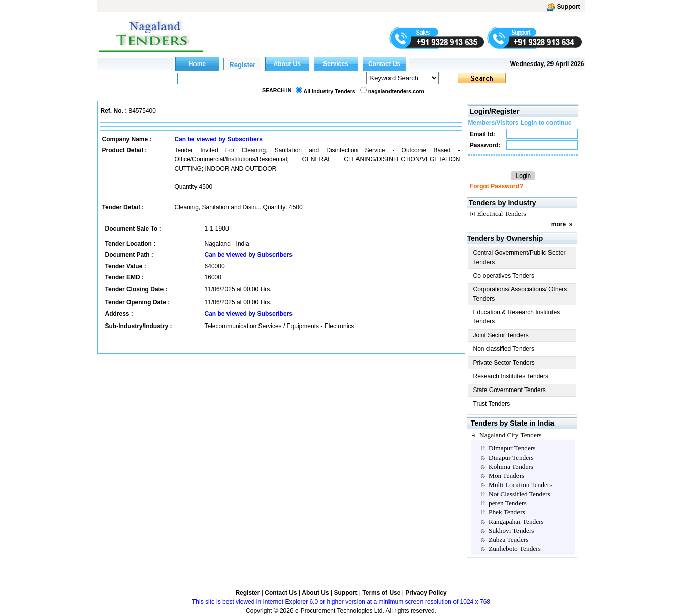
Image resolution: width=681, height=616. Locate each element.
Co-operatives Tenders (504, 276)
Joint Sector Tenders (501, 335)
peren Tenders (508, 503)
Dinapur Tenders (511, 457)
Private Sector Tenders (504, 363)
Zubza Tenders (508, 540)
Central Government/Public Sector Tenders (520, 257)
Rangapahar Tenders (516, 521)
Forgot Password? (496, 186)
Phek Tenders (507, 512)
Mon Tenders (506, 476)
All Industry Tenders (330, 91)
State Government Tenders (510, 390)
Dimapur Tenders (512, 448)
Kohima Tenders (511, 466)
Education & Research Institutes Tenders (517, 317)
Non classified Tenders (504, 349)
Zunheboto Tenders (515, 549)
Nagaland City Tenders (510, 435)
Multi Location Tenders (520, 485)
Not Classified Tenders (520, 494)
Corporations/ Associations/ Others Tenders (520, 294)
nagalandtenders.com (396, 91)
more (558, 224)
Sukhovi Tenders (511, 530)
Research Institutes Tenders (511, 376)
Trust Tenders (492, 404)
